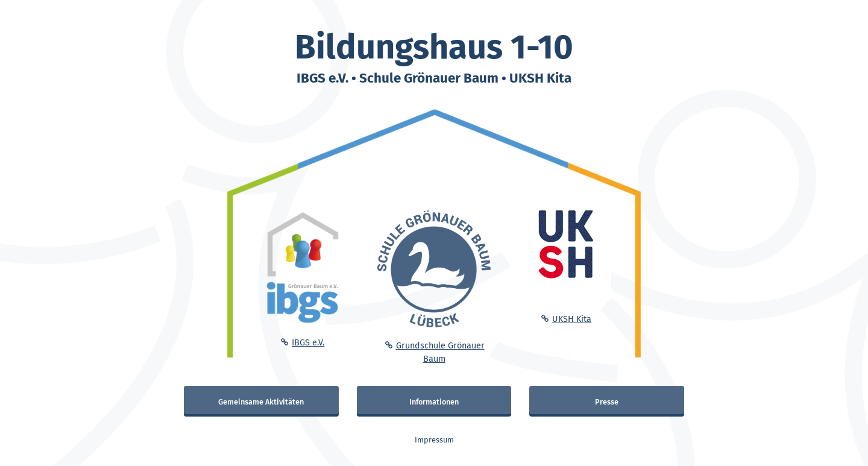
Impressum (434, 440)
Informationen (434, 402)
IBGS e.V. (308, 343)
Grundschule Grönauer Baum (440, 352)
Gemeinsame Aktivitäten (261, 402)
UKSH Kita (572, 319)
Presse (607, 402)
